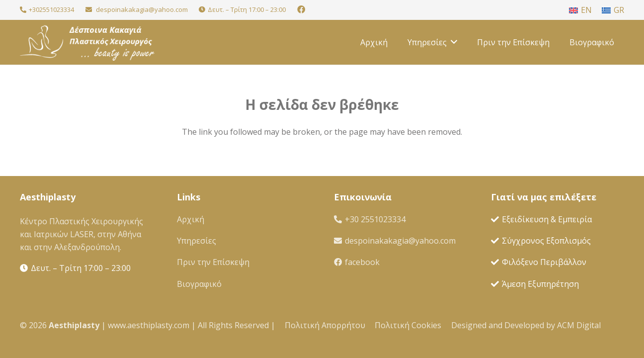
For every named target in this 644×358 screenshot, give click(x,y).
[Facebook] (301, 9)
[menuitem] (580, 10)
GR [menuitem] (619, 10)
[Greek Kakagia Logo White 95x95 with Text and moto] (87, 43)
